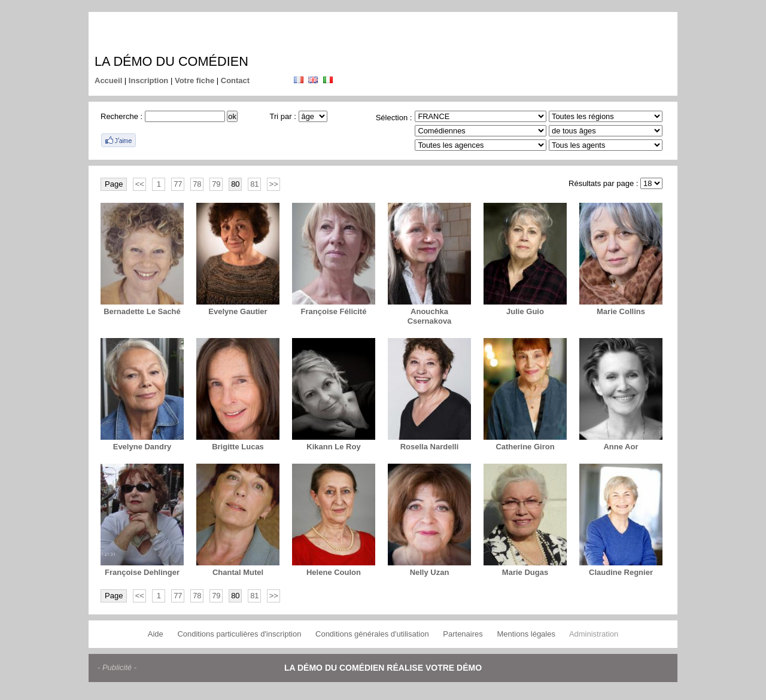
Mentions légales (526, 634)
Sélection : (394, 118)
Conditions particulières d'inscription (239, 634)
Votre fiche (194, 80)
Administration (594, 634)
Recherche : (121, 116)
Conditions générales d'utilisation (372, 634)
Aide (156, 634)
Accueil (108, 80)
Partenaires (463, 634)
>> (274, 184)
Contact (235, 80)
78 (197, 184)
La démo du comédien (171, 61)
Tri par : (283, 116)
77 (178, 184)
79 (216, 184)
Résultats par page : (603, 183)
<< (140, 184)
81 (254, 184)
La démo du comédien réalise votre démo (383, 668)
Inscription (148, 80)
